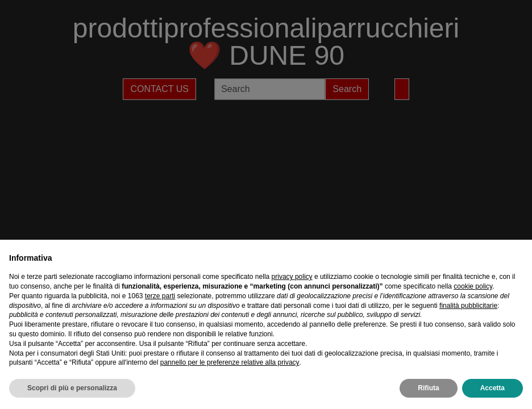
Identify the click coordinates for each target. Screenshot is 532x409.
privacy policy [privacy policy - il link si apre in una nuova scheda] (292, 277)
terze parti (160, 296)
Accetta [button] (492, 388)
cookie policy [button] (473, 286)
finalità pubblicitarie (468, 306)
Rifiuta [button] (428, 388)
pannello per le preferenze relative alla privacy (230, 362)
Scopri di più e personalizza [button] (72, 388)
